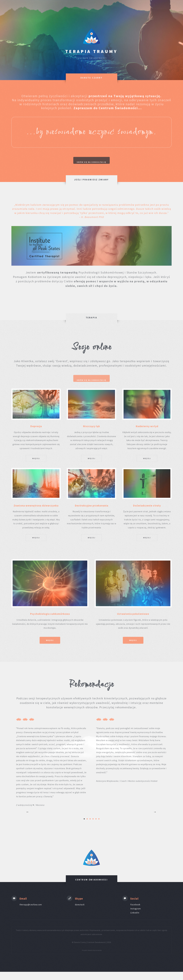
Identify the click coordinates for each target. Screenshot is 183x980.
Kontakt (139, 10)
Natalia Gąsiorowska (95, 958)
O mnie (125, 10)
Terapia (110, 10)
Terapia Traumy (91, 51)
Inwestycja (69, 10)
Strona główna (48, 10)
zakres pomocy (91, 10)
